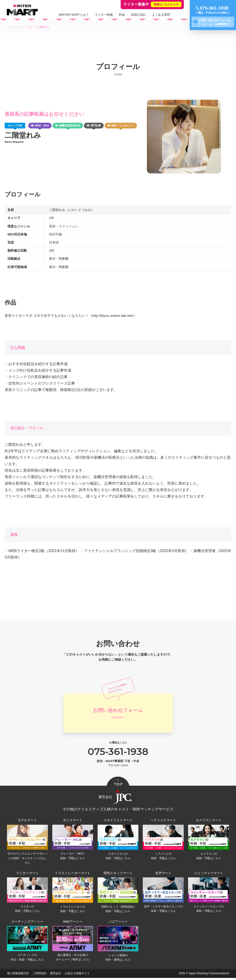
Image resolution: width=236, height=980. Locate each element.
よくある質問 (161, 15)
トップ (8, 27)
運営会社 (56, 975)
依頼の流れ (138, 15)
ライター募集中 (152, 4)
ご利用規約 (40, 975)
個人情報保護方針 (18, 975)
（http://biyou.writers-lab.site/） (113, 316)
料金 (122, 15)
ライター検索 (104, 15)
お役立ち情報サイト (77, 975)
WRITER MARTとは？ (74, 15)
